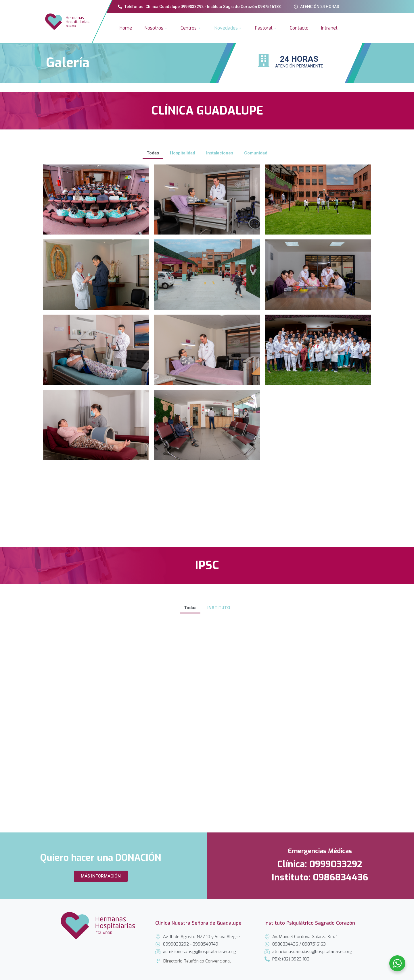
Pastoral (266, 28)
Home (126, 28)
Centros (191, 28)
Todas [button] (153, 153)
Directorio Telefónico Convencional (197, 962)
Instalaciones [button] (220, 153)
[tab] (208, 963)
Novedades (228, 28)
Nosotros (156, 28)
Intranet (329, 28)
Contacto (299, 28)
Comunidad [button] (256, 153)
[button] (101, 876)
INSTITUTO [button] (219, 608)
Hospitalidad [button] (183, 153)
